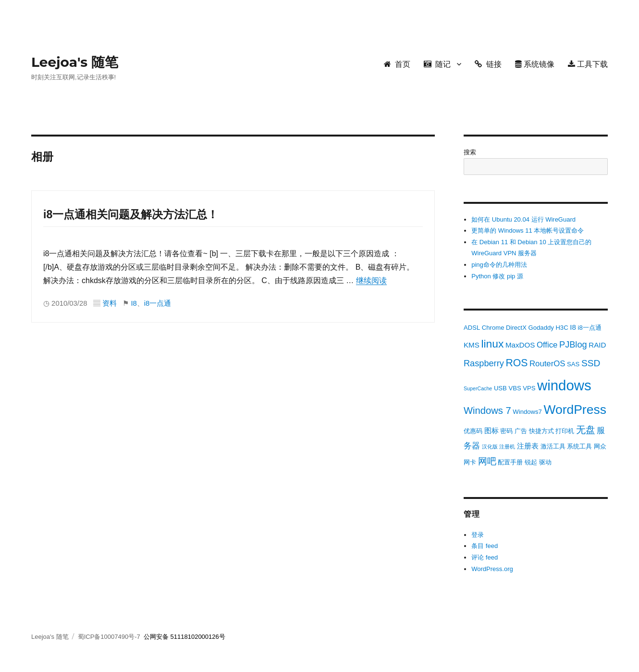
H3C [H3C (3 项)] (562, 328)
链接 (488, 64)
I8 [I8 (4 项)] (573, 327)
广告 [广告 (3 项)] (521, 431)
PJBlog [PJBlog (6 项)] (573, 345)
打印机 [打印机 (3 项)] (565, 431)
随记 (437, 64)
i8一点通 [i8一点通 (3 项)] (589, 328)
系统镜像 (535, 64)
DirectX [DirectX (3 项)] (516, 328)
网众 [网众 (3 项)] (600, 446)
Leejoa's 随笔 (75, 62)
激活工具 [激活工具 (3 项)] (553, 446)
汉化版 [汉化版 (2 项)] (490, 447)
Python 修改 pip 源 (497, 276)
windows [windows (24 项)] (564, 385)
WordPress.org (492, 569)
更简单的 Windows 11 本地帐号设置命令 (528, 230)
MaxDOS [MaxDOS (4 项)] (520, 345)
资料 (110, 303)
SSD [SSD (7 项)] (591, 363)
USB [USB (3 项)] (500, 388)
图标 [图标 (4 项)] (492, 430)
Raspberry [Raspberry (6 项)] (484, 363)
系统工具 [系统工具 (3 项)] (579, 446)
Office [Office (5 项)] (547, 345)
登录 (478, 535)
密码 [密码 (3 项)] (506, 431)
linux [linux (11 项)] (492, 344)
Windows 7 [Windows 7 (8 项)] (487, 411)
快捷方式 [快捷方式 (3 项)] (541, 431)
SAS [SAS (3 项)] (573, 364)
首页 (397, 64)
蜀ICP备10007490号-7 (110, 637)
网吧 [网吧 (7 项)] (487, 461)
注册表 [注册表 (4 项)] (528, 446)
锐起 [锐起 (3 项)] (531, 462)
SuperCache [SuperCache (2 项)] (478, 388)
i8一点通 (158, 303)
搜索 (470, 152)
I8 (134, 303)
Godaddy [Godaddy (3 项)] (541, 328)
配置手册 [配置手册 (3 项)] (510, 462)
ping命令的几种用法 (499, 265)
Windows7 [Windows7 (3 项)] (527, 412)
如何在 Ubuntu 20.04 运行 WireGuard (523, 219)
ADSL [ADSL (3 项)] (472, 328)
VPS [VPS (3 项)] (529, 388)
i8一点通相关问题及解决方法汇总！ (131, 214)
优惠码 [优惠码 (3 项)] (473, 431)
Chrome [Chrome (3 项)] (493, 328)
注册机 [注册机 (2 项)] (507, 447)
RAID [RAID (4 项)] (597, 345)
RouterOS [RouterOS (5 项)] (547, 364)
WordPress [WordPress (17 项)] (575, 410)
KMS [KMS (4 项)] (472, 345)
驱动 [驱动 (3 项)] (545, 462)
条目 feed (485, 546)
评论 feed (485, 557)
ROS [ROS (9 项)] (516, 363)
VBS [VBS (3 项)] (515, 388)
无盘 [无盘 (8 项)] (586, 430)
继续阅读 (371, 280)
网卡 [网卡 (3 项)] (470, 462)
